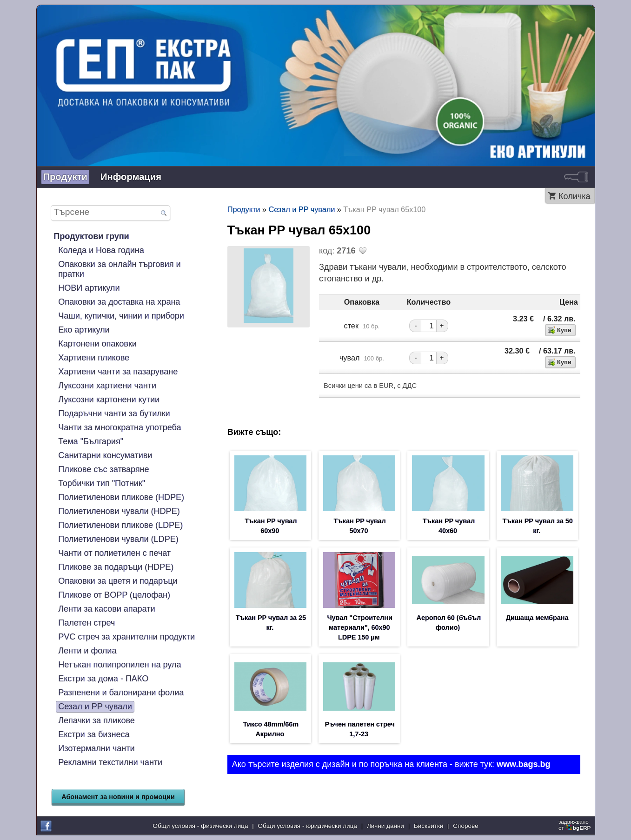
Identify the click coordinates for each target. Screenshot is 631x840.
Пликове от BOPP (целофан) (114, 595)
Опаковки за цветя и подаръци (118, 581)
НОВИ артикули (89, 288)
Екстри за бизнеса (94, 734)
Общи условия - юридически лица (308, 826)
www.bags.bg (523, 764)
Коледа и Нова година (101, 250)
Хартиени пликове (94, 358)
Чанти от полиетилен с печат (114, 553)
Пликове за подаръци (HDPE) (116, 567)
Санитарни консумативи (105, 455)
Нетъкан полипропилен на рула (120, 665)
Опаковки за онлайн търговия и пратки (119, 269)
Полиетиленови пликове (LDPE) (120, 525)
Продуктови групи (91, 236)
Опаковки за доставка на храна (119, 302)
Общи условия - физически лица (201, 826)
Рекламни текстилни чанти (110, 762)
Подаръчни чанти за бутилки (114, 413)
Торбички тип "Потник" (102, 483)
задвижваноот (575, 825)
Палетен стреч (86, 623)
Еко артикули (84, 330)
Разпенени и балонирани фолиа (121, 693)
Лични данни (385, 826)
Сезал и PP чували (95, 707)
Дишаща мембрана (537, 618)
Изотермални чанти (96, 748)
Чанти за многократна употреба (120, 427)
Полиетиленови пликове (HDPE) (121, 497)
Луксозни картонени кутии (109, 400)
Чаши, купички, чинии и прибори (121, 316)
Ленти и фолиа (87, 651)
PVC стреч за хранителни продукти (126, 637)
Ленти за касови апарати (106, 609)
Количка (574, 196)
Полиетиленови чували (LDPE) (118, 539)
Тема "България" (91, 441)
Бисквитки (428, 826)
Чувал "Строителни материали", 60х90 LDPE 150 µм (359, 627)
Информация (131, 177)
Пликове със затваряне (103, 469)
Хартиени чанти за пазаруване (118, 372)
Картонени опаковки (97, 344)
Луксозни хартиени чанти (107, 386)
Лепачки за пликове (96, 720)
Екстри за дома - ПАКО (103, 679)
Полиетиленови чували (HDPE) (119, 511)
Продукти (66, 177)
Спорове (465, 826)
